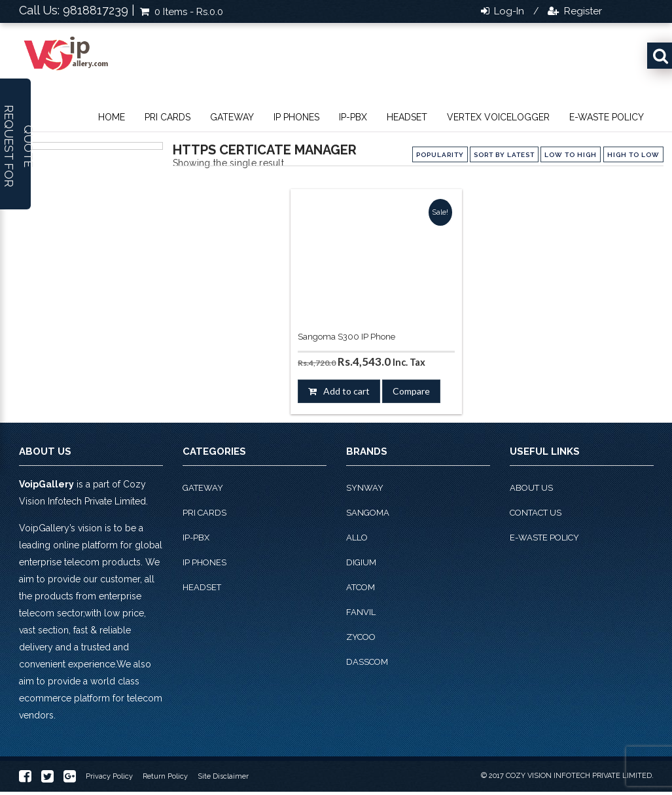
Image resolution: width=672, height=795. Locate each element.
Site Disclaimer (223, 776)
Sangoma (368, 513)
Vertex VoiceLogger (498, 117)
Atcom (361, 587)
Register (582, 11)
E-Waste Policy (607, 117)
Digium (361, 562)
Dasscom (367, 662)
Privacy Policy (109, 776)
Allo (357, 538)
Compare (411, 391)
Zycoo (361, 637)
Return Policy (165, 776)
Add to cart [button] (346, 391)
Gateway (232, 117)
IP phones (296, 117)
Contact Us (536, 513)
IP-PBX (353, 117)
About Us (531, 488)
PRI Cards (168, 117)
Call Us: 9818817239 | (77, 10)
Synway (365, 488)
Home (112, 117)
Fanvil (361, 612)
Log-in (508, 11)
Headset (407, 117)
